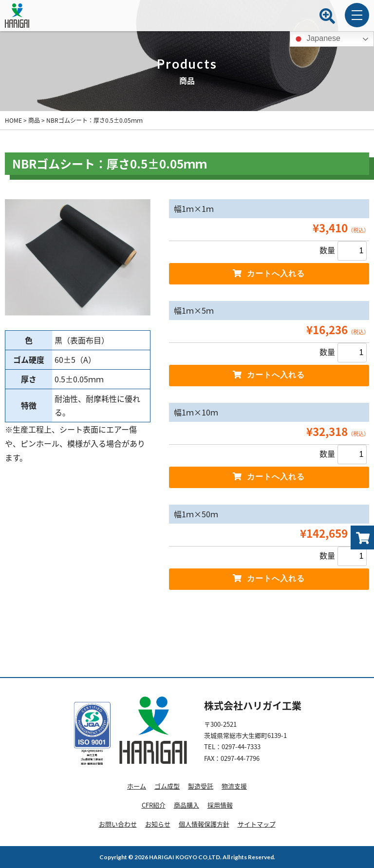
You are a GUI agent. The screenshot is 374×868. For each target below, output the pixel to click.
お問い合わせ (118, 824)
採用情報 (220, 805)
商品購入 (187, 805)
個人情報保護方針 (204, 824)
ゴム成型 (167, 786)
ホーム (137, 786)
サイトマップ (257, 824)
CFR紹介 (154, 805)
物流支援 (234, 786)
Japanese (317, 39)
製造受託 (201, 786)
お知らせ (158, 824)
